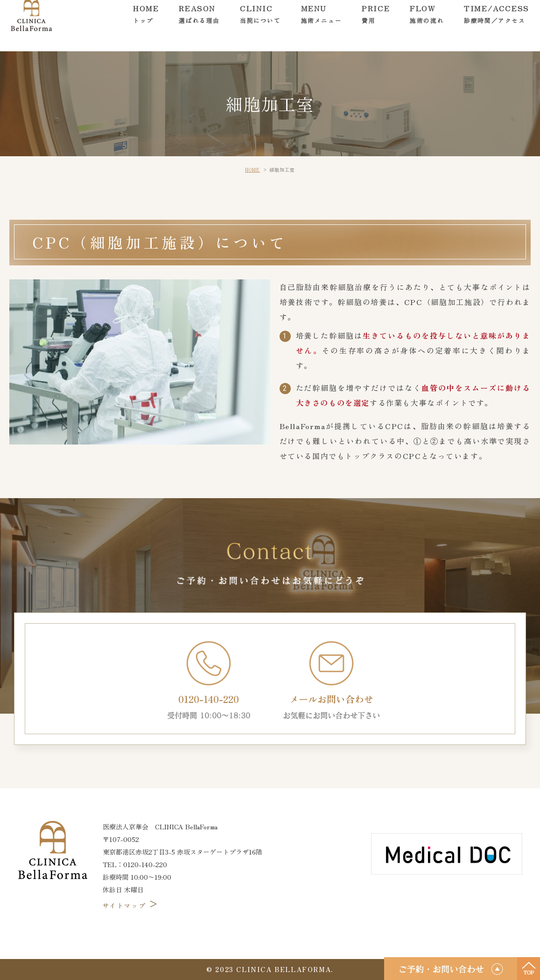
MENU (322, 25)
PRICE (376, 25)
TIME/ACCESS (497, 25)
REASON (199, 25)
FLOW (427, 25)
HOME (146, 25)
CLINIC (260, 25)
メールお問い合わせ (331, 681)
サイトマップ (131, 905)
